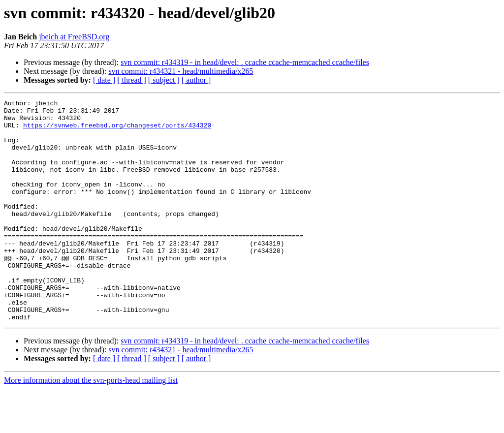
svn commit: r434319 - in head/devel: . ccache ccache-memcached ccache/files (245, 62)
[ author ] (196, 80)
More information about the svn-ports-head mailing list (91, 424)
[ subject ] (164, 80)
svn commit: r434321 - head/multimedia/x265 (181, 71)
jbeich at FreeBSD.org (74, 37)
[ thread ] (132, 80)
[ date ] (104, 80)
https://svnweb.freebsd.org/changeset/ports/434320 (117, 131)
